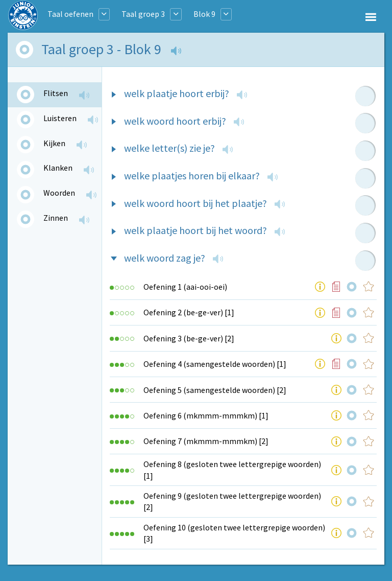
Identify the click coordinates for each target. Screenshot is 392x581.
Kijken (54, 143)
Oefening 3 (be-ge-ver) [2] (189, 338)
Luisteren (60, 118)
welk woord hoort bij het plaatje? (195, 203)
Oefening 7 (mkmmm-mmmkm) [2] (206, 441)
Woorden (59, 193)
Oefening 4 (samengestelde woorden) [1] (215, 364)
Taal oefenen (70, 14)
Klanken (58, 168)
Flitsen (56, 93)
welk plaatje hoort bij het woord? (195, 230)
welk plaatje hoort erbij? (177, 93)
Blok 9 (204, 14)
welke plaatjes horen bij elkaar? (192, 176)
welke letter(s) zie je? (169, 148)
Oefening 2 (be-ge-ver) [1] (189, 312)
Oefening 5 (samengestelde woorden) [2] (215, 390)
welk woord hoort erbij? (175, 121)
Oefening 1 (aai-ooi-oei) (185, 287)
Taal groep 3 (143, 14)
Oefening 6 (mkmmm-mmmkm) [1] (206, 415)
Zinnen (56, 218)
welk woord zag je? (165, 258)
